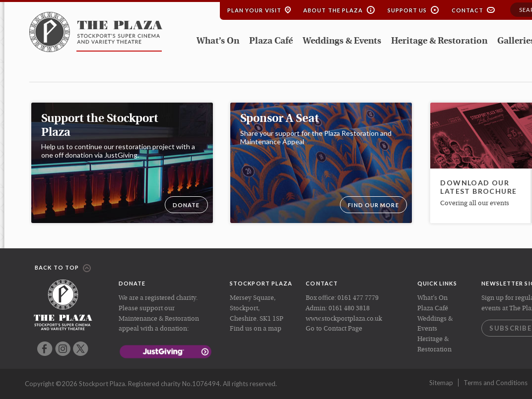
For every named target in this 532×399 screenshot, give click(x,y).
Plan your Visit (255, 10)
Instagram (63, 349)
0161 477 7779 (358, 298)
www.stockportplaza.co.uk (344, 319)
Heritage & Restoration (439, 41)
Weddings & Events (342, 41)
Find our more (373, 205)
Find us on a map (256, 329)
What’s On (218, 41)
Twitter (81, 349)
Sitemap (441, 383)
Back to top (63, 268)
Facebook (45, 349)
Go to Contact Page (334, 329)
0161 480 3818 (349, 309)
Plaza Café (271, 41)
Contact (468, 10)
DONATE (186, 205)
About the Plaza (333, 10)
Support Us (407, 10)
